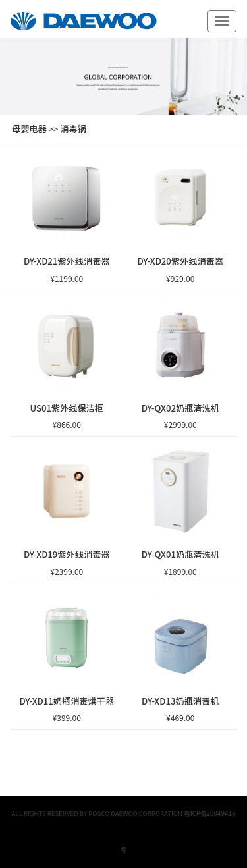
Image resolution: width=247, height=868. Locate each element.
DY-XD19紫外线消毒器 (67, 554)
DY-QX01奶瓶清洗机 (180, 554)
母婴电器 (29, 129)
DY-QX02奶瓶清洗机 (180, 408)
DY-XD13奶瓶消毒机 (180, 701)
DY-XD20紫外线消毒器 (180, 261)
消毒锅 (73, 129)
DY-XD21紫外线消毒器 (67, 261)
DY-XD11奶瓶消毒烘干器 (67, 701)
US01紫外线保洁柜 (67, 408)
